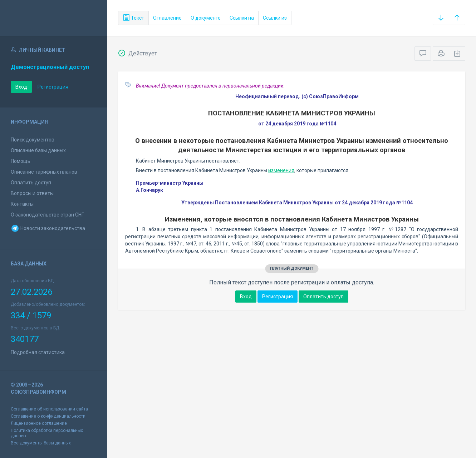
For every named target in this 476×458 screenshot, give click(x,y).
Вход (21, 87)
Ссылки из (275, 18)
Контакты (22, 204)
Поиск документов (33, 140)
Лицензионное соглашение (39, 423)
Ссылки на (242, 18)
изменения (281, 170)
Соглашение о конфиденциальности (48, 416)
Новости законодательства (48, 228)
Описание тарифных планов (44, 172)
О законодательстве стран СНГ (47, 215)
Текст (133, 18)
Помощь (21, 161)
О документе (206, 18)
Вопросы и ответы (32, 193)
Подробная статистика (38, 352)
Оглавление (167, 18)
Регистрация (53, 87)
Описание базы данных (38, 150)
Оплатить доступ (31, 183)
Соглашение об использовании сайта (49, 409)
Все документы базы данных (41, 443)
